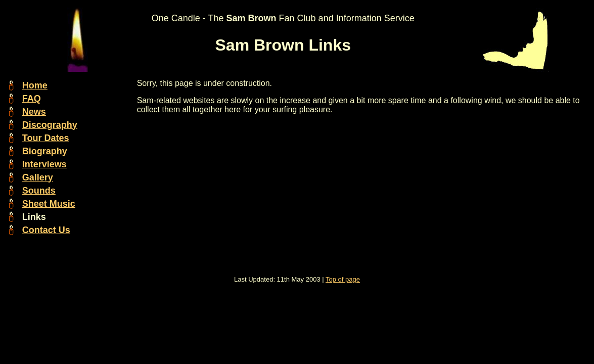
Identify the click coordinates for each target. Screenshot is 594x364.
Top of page (343, 279)
